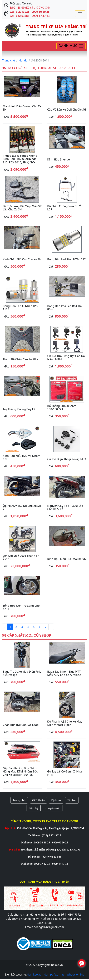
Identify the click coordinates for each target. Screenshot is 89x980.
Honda (23, 60)
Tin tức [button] (72, 800)
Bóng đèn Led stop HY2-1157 (66, 259)
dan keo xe (34, 974)
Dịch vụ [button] (56, 800)
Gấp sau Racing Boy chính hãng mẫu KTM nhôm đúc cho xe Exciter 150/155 (20, 771)
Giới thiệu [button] (39, 800)
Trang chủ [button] (19, 800)
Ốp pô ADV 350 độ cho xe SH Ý (22, 507)
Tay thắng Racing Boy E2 (19, 409)
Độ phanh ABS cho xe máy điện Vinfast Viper (65, 723)
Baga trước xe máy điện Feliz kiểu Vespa (22, 673)
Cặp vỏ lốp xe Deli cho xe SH (67, 110)
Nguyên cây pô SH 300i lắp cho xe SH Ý (65, 507)
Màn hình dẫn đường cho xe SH (22, 108)
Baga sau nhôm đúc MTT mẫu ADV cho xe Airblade (64, 673)
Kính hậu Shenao (59, 159)
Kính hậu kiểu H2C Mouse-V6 (66, 559)
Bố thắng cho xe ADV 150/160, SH (62, 408)
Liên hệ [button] (34, 808)
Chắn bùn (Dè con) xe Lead (21, 725)
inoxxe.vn (57, 965)
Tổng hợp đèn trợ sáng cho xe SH (21, 607)
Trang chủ (9, 60)
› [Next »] (51, 627)
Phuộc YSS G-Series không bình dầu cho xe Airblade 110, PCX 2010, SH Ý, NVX (20, 159)
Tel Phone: (35, 835)
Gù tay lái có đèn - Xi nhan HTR (65, 773)
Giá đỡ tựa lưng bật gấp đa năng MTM (66, 358)
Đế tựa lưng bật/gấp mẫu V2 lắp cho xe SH (22, 208)
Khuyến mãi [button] (53, 808)
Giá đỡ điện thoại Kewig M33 (67, 459)
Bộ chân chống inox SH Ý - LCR (65, 208)
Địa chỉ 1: (11, 828)
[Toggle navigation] (80, 14)
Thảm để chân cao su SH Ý (21, 359)
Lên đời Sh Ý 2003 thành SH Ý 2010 (21, 557)
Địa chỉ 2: (14, 850)
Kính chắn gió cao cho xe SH (22, 259)
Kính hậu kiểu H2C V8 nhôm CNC (22, 457)
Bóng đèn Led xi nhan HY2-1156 (21, 308)
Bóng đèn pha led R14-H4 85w (64, 308)
